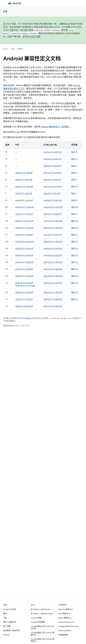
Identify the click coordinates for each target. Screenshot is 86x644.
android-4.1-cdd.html (53, 269)
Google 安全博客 (38, 622)
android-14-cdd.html (53, 159)
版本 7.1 (74, 214)
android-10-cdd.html (53, 186)
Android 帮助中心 (66, 609)
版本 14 (74, 159)
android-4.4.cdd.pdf (24, 248)
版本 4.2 (75, 262)
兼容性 (21, 49)
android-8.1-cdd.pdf (24, 200)
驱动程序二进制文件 (12, 631)
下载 (5, 618)
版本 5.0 (75, 242)
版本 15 (74, 152)
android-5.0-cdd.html (53, 242)
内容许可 (29, 318)
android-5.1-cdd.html (53, 235)
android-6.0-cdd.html (53, 228)
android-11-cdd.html (52, 180)
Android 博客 (36, 618)
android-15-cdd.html (52, 152)
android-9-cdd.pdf (24, 193)
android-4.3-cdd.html (53, 255)
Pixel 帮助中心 (64, 614)
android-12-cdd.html (52, 173)
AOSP (5, 49)
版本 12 (74, 173)
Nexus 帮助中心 (65, 618)
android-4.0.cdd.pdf (24, 276)
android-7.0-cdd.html (53, 221)
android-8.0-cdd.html (53, 207)
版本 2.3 (75, 283)
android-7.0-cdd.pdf (24, 221)
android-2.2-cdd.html (53, 292)
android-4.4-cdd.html (53, 248)
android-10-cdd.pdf (24, 186)
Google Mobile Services (68, 626)
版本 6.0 (75, 228)
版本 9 (74, 193)
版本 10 (74, 186)
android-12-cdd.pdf (24, 173)
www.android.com (66, 622)
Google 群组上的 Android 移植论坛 (43, 640)
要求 (5, 614)
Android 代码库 (10, 609)
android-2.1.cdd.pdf (24, 299)
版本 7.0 (75, 221)
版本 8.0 (75, 207)
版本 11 (74, 180)
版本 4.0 (75, 276)
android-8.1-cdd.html (53, 200)
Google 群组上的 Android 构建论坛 (43, 634)
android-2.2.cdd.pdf (24, 292)
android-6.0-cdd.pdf (25, 228)
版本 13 (74, 166)
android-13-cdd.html (52, 166)
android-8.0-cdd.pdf (25, 207)
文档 (5, 12)
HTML (17, 132)
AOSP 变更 (35, 37)
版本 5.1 (74, 235)
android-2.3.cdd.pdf (24, 283)
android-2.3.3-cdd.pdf (25, 285)
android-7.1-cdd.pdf (24, 214)
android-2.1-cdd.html (53, 299)
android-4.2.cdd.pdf (24, 262)
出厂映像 (7, 626)
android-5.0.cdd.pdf (24, 242)
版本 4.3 (75, 255)
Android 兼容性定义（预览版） (55, 127)
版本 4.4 (75, 248)
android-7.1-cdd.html (53, 214)
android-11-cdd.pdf (24, 180)
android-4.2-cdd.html (53, 262)
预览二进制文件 (10, 622)
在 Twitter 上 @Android (40, 609)
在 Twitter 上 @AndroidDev (42, 614)
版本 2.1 (74, 299)
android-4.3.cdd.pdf (24, 255)
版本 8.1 (74, 200)
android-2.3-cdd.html (53, 283)
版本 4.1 (74, 269)
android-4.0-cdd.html (53, 276)
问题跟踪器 (63, 635)
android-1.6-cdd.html (53, 306)
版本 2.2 (75, 292)
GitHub (6, 635)
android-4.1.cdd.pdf (24, 269)
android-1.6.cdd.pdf (24, 306)
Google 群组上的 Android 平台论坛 (43, 627)
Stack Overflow (65, 631)
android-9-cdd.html (52, 193)
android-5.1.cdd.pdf (24, 235)
